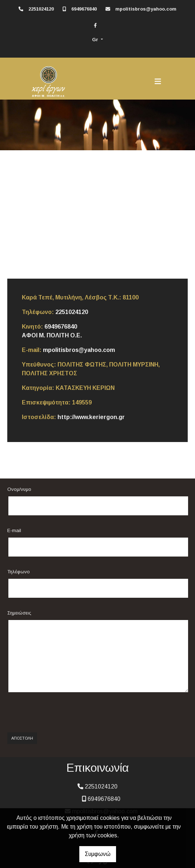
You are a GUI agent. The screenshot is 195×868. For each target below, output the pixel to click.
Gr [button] (96, 40)
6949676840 (84, 9)
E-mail (14, 530)
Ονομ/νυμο (19, 489)
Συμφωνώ (98, 854)
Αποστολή (22, 738)
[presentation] (61, 713)
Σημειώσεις (19, 613)
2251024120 (41, 9)
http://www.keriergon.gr (91, 417)
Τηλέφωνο (19, 572)
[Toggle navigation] (158, 81)
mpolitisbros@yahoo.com (146, 9)
